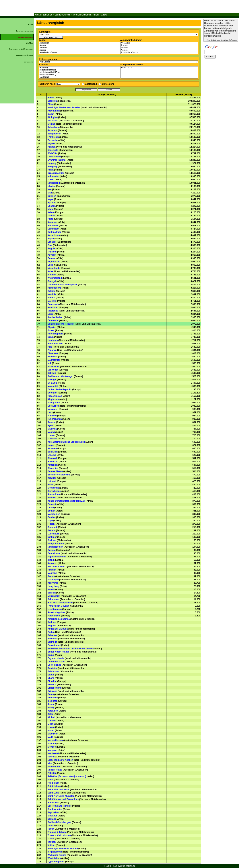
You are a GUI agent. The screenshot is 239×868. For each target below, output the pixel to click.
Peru (50, 245)
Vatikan (51, 845)
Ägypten (79, 45)
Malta (50, 737)
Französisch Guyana (58, 606)
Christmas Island (56, 662)
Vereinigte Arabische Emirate (63, 849)
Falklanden (53, 671)
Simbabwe (53, 226)
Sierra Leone (54, 491)
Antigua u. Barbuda (58, 629)
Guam (51, 694)
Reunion (52, 570)
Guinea (51, 258)
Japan (51, 239)
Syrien (51, 426)
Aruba (51, 632)
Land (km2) (79, 77)
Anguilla (52, 626)
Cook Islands (54, 665)
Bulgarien (53, 452)
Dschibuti (53, 527)
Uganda (52, 206)
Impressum (28, 62)
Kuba (50, 271)
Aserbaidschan (55, 317)
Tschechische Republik (60, 389)
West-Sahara (54, 858)
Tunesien (52, 439)
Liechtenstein (55, 609)
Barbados (53, 639)
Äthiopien (53, 117)
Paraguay (53, 166)
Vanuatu (52, 842)
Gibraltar (52, 681)
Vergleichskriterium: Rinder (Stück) (90, 15)
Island (51, 560)
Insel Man (53, 701)
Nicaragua (53, 311)
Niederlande (54, 268)
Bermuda (52, 642)
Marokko (52, 301)
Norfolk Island (55, 770)
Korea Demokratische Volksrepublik (66, 442)
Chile (50, 265)
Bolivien (52, 196)
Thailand (52, 252)
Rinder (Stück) (159, 68)
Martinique (53, 580)
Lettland (52, 481)
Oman (51, 508)
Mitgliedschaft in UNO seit (79, 72)
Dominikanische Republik (61, 324)
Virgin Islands (55, 852)
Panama (52, 350)
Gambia (52, 517)
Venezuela (53, 150)
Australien (53, 121)
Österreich (53, 321)
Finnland (52, 416)
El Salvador (54, 367)
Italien (51, 212)
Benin (51, 337)
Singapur (52, 816)
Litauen (52, 435)
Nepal (51, 199)
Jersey (51, 708)
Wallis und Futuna (57, 855)
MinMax (29, 43)
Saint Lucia (53, 793)
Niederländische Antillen (60, 760)
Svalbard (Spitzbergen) (60, 822)
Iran (50, 189)
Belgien (52, 291)
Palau (50, 780)
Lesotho (52, 455)
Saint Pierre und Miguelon (61, 796)
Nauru (51, 757)
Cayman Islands (56, 658)
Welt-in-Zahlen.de (44, 15)
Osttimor (52, 537)
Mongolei (52, 750)
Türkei (51, 180)
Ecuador (52, 242)
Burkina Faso (55, 232)
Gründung (79, 68)
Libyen (51, 727)
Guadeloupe (54, 553)
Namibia (52, 294)
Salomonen (54, 599)
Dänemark (53, 353)
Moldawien (53, 488)
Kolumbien (53, 127)
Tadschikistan (55, 396)
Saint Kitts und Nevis (59, 789)
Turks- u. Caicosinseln (59, 835)
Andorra (52, 622)
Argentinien (54, 111)
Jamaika (52, 498)
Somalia (52, 819)
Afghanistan (79, 43)
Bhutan (51, 511)
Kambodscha (54, 288)
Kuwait (51, 589)
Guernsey (53, 698)
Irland (51, 209)
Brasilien (52, 101)
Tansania (52, 140)
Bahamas (52, 635)
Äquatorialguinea (57, 612)
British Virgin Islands (59, 652)
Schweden (53, 370)
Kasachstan (54, 235)
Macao (51, 730)
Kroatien (52, 478)
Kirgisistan (53, 399)
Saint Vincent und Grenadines (63, 799)
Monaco (52, 747)
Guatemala (53, 304)
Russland (53, 130)
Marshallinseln (55, 740)
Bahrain (52, 593)
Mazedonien (54, 514)
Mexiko (51, 124)
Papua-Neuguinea (57, 557)
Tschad (51, 216)
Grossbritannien (56, 173)
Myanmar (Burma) (57, 160)
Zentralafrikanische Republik (63, 285)
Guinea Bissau (55, 471)
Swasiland (53, 462)
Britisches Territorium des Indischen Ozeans (71, 648)
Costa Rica (53, 406)
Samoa (51, 576)
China (51, 104)
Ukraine (52, 186)
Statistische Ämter (24, 56)
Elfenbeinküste (55, 344)
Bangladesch (54, 134)
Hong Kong (54, 586)
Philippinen (54, 783)
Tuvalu (51, 839)
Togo (50, 521)
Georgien (52, 393)
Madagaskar (54, 403)
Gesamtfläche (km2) (79, 75)
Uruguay (52, 163)
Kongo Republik (56, 544)
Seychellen (53, 812)
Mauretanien (54, 360)
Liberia (51, 724)
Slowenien (53, 468)
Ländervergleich (63, 15)
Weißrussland (55, 278)
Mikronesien (54, 596)
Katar (50, 714)
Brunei (51, 655)
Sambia (52, 298)
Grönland (52, 691)
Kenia (51, 170)
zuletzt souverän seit (79, 70)
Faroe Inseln (54, 616)
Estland (52, 530)
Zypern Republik (56, 862)
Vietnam (52, 275)
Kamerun (52, 222)
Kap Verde (53, 583)
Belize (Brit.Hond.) (57, 567)
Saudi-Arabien (55, 809)
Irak (49, 363)
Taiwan (51, 826)
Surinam (52, 540)
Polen (51, 219)
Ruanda (52, 422)
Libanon (52, 721)
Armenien (53, 465)
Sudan (51, 114)
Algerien (79, 50)
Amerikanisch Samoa (79, 53)
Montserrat (53, 753)
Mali (50, 193)
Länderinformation (24, 31)
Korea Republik (56, 334)
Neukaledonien (55, 547)
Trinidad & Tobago (57, 832)
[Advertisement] (17, 127)
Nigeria (51, 144)
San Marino (54, 803)
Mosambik (53, 386)
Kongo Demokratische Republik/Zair (66, 501)
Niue (50, 763)
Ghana (51, 678)
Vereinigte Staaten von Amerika (64, 107)
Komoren (52, 563)
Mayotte (52, 744)
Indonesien (53, 176)
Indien (51, 98)
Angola (51, 248)
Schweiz (52, 373)
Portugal (52, 380)
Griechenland (55, 688)
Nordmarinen (54, 767)
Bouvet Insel (54, 645)
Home (30, 25)
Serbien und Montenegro (60, 376)
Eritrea (51, 330)
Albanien (79, 48)
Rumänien (53, 307)
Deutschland (54, 157)
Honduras (53, 340)
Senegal (52, 281)
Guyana (52, 550)
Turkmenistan (55, 419)
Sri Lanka (53, 383)
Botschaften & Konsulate (21, 49)
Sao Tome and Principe (60, 806)
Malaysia (52, 429)
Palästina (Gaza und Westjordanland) (67, 776)
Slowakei (52, 458)
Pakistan (52, 773)
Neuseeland (54, 183)
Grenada (52, 685)
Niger (50, 314)
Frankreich (53, 137)
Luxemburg (54, 534)
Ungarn (51, 445)
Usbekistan (53, 229)
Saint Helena (54, 786)
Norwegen (53, 409)
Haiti (50, 347)
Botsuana (53, 357)
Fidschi (51, 524)
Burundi (52, 504)
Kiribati (51, 717)
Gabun (51, 675)
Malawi (51, 432)
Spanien (52, 203)
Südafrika (53, 153)
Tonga (51, 829)
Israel (50, 485)
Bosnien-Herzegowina (59, 475)
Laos (50, 412)
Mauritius (52, 573)
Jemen (51, 704)
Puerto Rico (54, 494)
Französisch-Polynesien (60, 603)
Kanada (52, 147)
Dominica (53, 668)
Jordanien (53, 711)
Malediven (53, 734)
